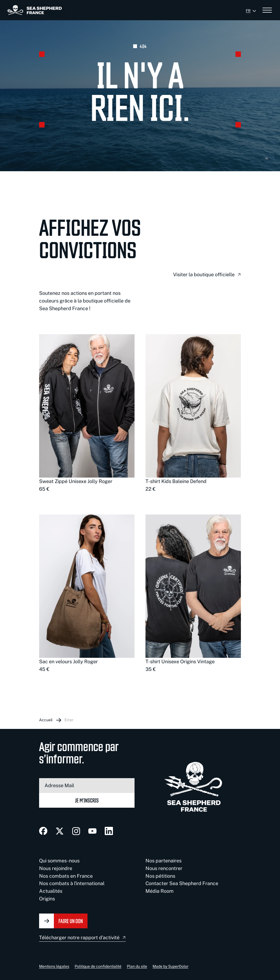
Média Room (160, 891)
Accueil (46, 720)
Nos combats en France (66, 876)
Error (69, 720)
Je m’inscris (87, 800)
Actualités (51, 891)
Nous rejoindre (56, 868)
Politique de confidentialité (98, 966)
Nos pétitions (160, 876)
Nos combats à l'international (72, 883)
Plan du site (137, 966)
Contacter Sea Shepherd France (182, 883)
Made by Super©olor (170, 966)
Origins (47, 899)
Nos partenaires (164, 861)
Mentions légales (54, 966)
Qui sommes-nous (59, 861)
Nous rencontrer (164, 868)
